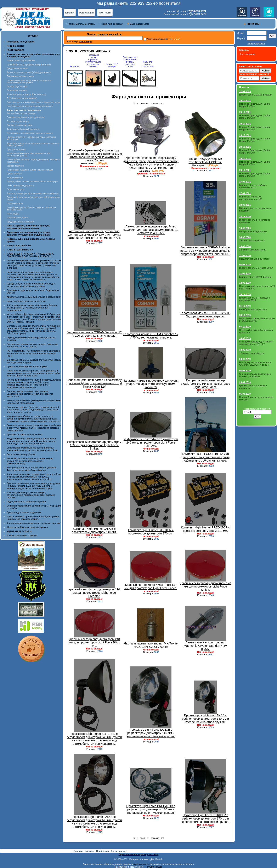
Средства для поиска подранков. (24, 512)
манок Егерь (85, 41)
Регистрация (87, 13)
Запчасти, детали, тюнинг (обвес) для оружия (29, 72)
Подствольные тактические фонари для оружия (30, 106)
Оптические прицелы (17, 90)
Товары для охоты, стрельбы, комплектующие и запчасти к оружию (93, 61)
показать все (157, 104)
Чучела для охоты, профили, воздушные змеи (29, 65)
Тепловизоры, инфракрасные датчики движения (30, 133)
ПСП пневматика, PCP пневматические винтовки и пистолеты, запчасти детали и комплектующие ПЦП (33, 353)
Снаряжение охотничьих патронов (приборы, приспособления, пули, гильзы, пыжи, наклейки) (32, 449)
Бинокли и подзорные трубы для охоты (26, 117)
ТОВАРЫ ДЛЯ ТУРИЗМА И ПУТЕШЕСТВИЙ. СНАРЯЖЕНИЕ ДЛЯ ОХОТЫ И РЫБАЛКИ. (30, 255)
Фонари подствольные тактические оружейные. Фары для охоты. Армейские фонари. (32, 469)
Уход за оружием (15, 178)
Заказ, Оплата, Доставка (81, 24)
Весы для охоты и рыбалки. (21, 454)
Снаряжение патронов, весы (20, 76)
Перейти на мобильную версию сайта (139, 854)
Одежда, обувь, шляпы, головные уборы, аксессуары (32, 182)
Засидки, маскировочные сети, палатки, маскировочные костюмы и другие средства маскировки (30, 394)
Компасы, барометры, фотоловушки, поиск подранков (33, 193)
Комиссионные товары (18, 218)
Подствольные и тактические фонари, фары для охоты (33, 102)
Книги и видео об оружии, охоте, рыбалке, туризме (33, 523)
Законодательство (140, 24)
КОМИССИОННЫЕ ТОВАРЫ (22, 536)
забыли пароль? (256, 44)
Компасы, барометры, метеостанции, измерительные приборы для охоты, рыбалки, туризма (31, 495)
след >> (144, 104)
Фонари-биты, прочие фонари (21, 113)
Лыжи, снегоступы (15, 189)
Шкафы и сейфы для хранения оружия (27, 527)
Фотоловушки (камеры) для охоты (23, 129)
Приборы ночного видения (19, 125)
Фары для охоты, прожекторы (148, 64)
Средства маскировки (17, 68)
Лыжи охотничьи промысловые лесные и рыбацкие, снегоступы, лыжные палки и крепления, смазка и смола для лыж (34, 428)
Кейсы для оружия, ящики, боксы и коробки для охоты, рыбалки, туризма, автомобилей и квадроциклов (32, 308)
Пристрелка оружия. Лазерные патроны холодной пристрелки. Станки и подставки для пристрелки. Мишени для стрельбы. (33, 410)
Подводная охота (15, 204)
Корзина (90, 851)
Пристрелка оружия (16, 149)
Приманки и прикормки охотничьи (24, 434)
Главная (70, 13)
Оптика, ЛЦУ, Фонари (17, 86)
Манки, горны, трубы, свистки (21, 61)
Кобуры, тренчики (15, 166)
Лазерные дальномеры (18, 121)
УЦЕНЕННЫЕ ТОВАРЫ (19, 531)
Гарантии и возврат (112, 24)
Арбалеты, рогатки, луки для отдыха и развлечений (34, 297)
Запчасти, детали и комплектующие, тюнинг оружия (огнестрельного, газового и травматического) (30, 461)
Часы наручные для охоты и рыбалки (26, 301)
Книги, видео (13, 214)
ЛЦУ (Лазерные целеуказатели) (22, 98)
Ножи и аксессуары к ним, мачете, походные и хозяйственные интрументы (29, 81)
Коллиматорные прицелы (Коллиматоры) (26, 94)
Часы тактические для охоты (20, 186)
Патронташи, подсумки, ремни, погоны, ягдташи (30, 170)
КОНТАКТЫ (105, 13)
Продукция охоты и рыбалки (20, 222)
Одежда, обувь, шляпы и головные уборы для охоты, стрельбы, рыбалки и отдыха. (31, 285)
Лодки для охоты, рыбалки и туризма (26, 502)
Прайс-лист (103, 851)
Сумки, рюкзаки (14, 174)
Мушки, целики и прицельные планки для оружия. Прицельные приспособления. (33, 518)
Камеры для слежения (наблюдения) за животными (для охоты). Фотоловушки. (34, 402)
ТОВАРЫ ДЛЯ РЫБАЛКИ (20, 250)
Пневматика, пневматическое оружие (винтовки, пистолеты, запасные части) (32, 345)
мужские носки (141, 864)
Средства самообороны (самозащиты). (27, 366)
